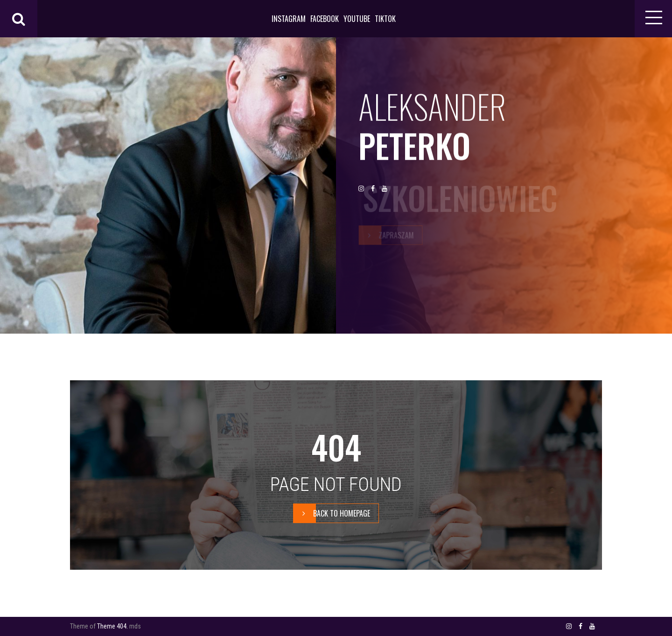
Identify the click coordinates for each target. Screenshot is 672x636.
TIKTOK (385, 19)
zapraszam (386, 235)
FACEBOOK (325, 19)
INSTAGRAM (289, 19)
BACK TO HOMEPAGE (332, 513)
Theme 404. (112, 626)
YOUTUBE (357, 19)
